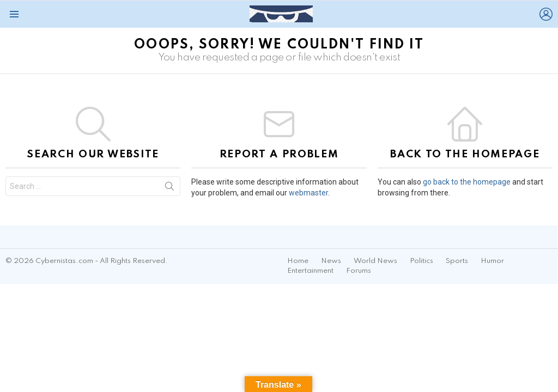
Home (298, 261)
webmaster (308, 193)
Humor (492, 261)
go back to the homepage (467, 182)
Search (169, 188)
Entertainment (310, 271)
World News (375, 261)
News (331, 261)
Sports (457, 261)
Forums (359, 271)
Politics (421, 261)
